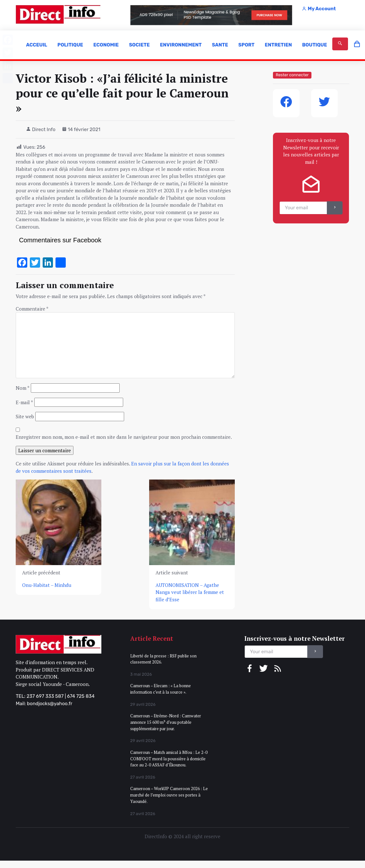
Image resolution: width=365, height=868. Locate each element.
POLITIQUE (70, 45)
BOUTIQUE (315, 45)
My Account (319, 9)
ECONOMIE (106, 45)
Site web (25, 416)
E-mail (24, 402)
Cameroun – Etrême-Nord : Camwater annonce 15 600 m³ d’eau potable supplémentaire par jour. (166, 722)
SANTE (220, 45)
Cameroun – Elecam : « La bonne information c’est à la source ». (161, 689)
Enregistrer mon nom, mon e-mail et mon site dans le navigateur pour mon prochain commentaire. (124, 437)
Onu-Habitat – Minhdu (47, 585)
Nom (23, 388)
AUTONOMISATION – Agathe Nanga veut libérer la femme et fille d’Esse (190, 592)
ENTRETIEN (278, 45)
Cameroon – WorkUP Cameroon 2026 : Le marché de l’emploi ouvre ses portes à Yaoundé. (169, 795)
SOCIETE (139, 45)
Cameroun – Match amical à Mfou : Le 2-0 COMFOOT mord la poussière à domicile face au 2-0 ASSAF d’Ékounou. (169, 759)
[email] (303, 208)
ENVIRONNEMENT (181, 45)
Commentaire (32, 309)
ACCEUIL (37, 45)
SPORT (246, 45)
